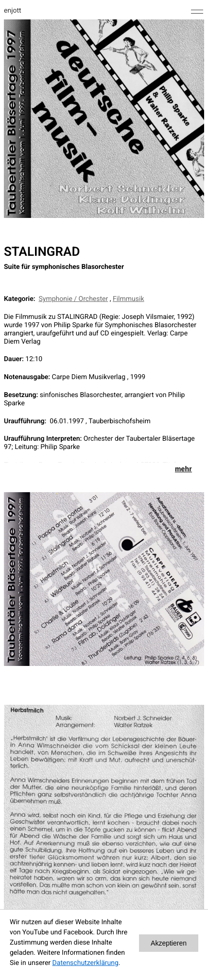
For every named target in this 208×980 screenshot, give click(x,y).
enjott (13, 11)
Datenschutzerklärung (86, 963)
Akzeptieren (169, 943)
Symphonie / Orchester (74, 299)
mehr (183, 469)
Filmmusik (129, 299)
